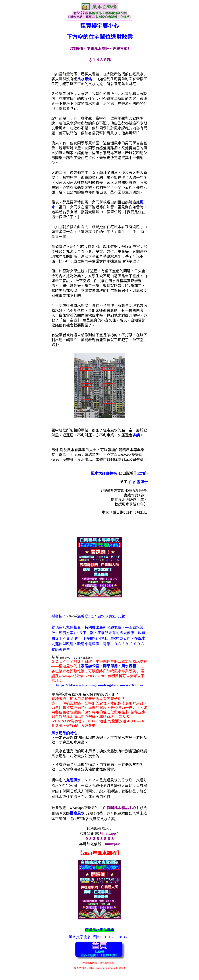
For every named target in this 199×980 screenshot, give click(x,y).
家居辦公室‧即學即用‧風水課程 (108, 666)
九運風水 (73, 780)
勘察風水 (77, 813)
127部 (142, 473)
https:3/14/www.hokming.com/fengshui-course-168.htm (99, 685)
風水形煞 (85, 79)
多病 (136, 435)
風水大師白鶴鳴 (104, 473)
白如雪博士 (138, 482)
